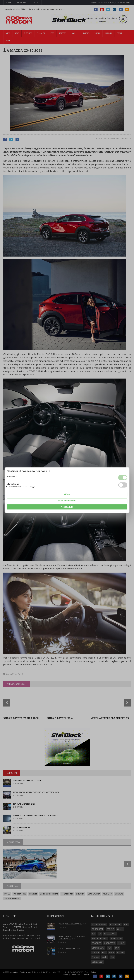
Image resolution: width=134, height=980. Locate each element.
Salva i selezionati (67, 501)
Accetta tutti (67, 507)
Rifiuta (67, 494)
